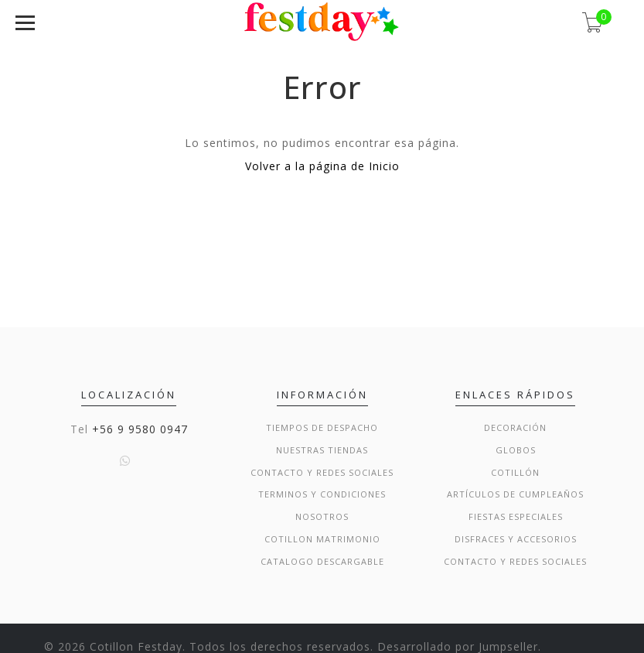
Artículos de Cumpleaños (515, 494)
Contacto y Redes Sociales (322, 472)
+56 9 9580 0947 (140, 429)
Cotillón (515, 472)
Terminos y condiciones (322, 494)
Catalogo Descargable (322, 561)
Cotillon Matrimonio (322, 539)
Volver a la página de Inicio (322, 166)
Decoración (515, 427)
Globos (516, 450)
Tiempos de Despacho (322, 427)
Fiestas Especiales (516, 516)
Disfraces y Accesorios (516, 539)
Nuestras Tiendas (322, 450)
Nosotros (322, 516)
